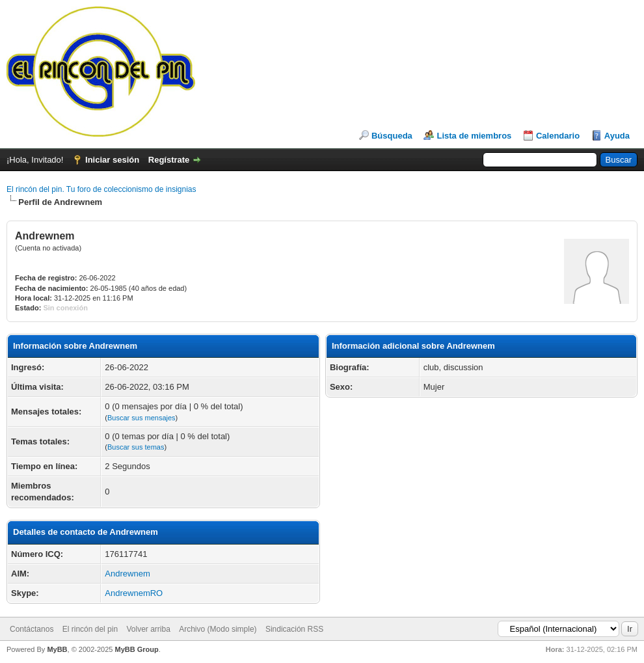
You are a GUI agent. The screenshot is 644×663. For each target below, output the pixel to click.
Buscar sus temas (136, 447)
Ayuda (617, 136)
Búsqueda (392, 136)
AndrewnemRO (134, 593)
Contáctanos (32, 629)
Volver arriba (148, 629)
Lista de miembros (474, 136)
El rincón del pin (90, 629)
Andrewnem (127, 574)
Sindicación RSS (294, 629)
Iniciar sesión (112, 160)
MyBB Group (136, 649)
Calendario (558, 136)
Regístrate (169, 160)
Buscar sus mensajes (141, 418)
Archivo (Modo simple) (218, 629)
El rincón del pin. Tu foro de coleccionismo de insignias (101, 189)
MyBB (57, 649)
